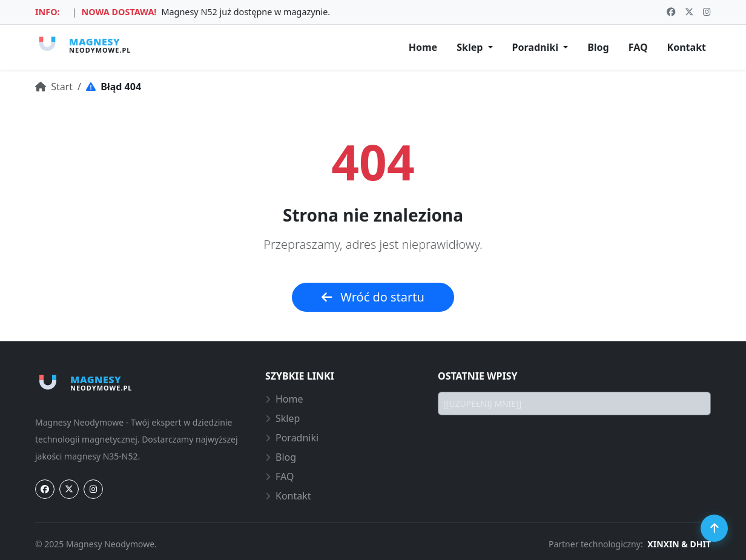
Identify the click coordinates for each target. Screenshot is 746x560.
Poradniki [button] (537, 47)
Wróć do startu (373, 297)
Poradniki (292, 438)
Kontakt (687, 47)
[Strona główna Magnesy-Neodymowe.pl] (83, 45)
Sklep (282, 418)
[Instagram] (93, 489)
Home (423, 47)
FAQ (638, 47)
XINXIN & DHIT (679, 544)
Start (54, 87)
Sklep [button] (471, 47)
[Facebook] (45, 489)
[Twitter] (69, 489)
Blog (598, 47)
